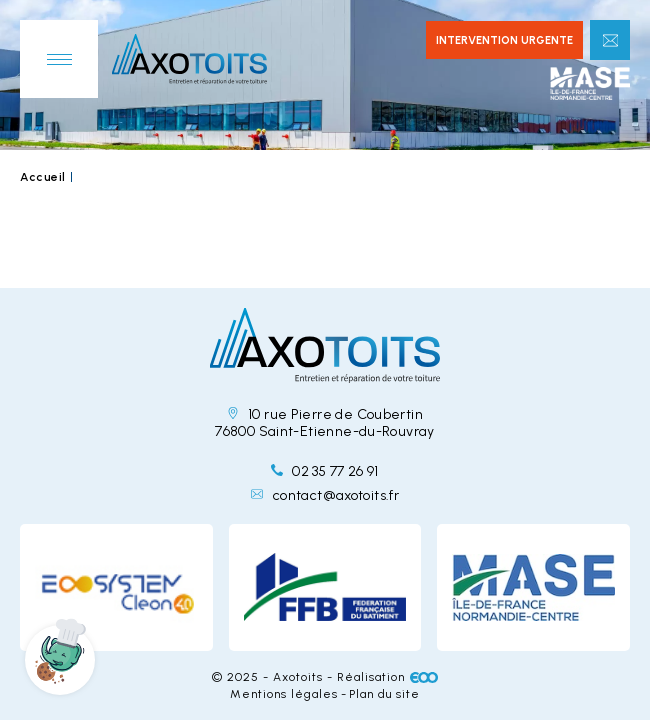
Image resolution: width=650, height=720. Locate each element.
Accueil (43, 177)
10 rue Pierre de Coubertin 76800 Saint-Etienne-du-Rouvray (324, 423)
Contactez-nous (610, 40)
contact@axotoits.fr (325, 495)
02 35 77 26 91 (324, 471)
